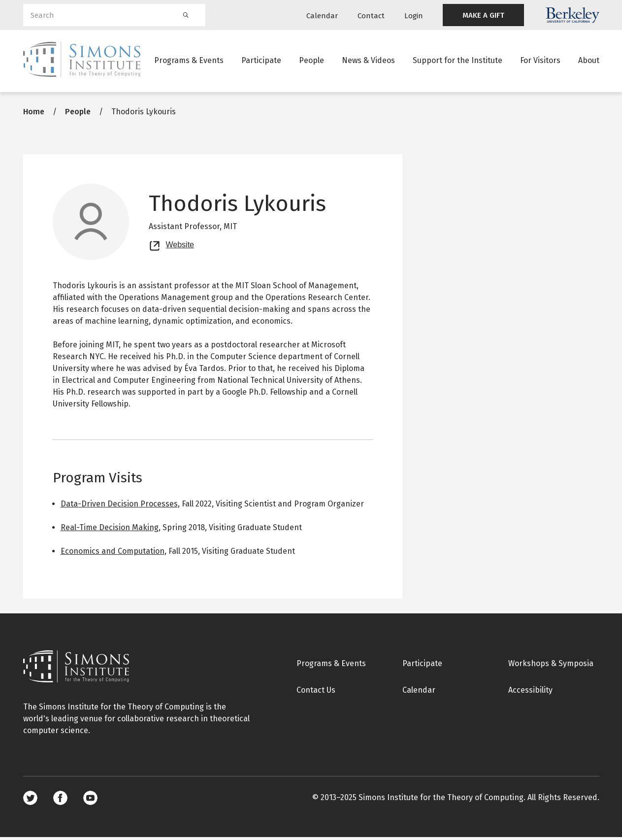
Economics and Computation (113, 554)
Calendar (322, 16)
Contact (371, 16)
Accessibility (530, 693)
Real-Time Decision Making (110, 530)
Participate (261, 61)
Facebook (60, 801)
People (311, 61)
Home (34, 115)
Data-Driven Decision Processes (119, 507)
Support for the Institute (458, 61)
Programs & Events (189, 61)
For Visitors (540, 61)
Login (414, 16)
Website (180, 246)
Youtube (90, 801)
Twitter (30, 801)
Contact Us (316, 693)
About (589, 61)
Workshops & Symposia (551, 666)
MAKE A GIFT (483, 15)
